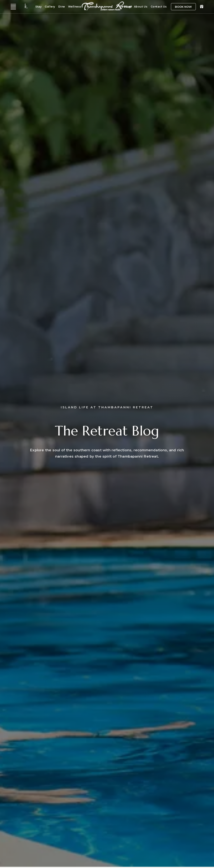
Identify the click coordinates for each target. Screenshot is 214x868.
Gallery (50, 7)
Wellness (75, 7)
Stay (38, 7)
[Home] (107, 11)
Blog (127, 7)
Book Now (183, 7)
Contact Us (159, 7)
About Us (141, 7)
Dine (62, 7)
